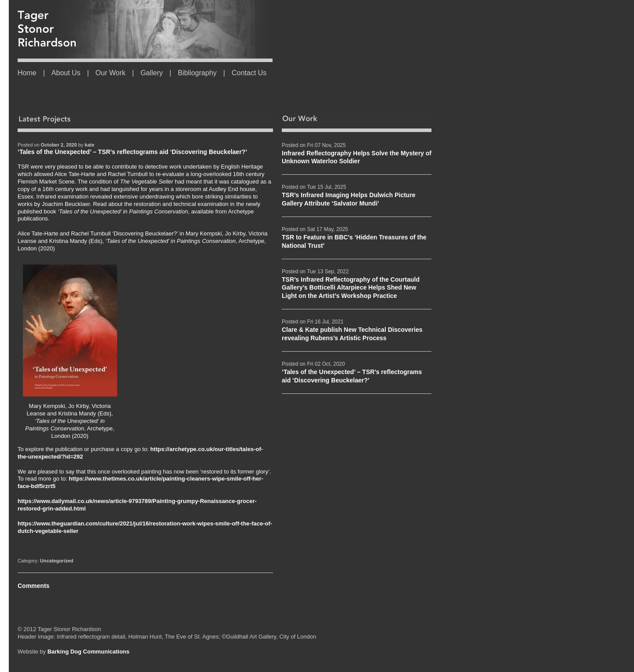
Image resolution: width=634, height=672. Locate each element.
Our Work (111, 73)
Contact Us (249, 73)
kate (89, 145)
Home (27, 73)
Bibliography (197, 73)
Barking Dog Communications (88, 652)
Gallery (152, 73)
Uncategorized (57, 561)
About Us (66, 73)
